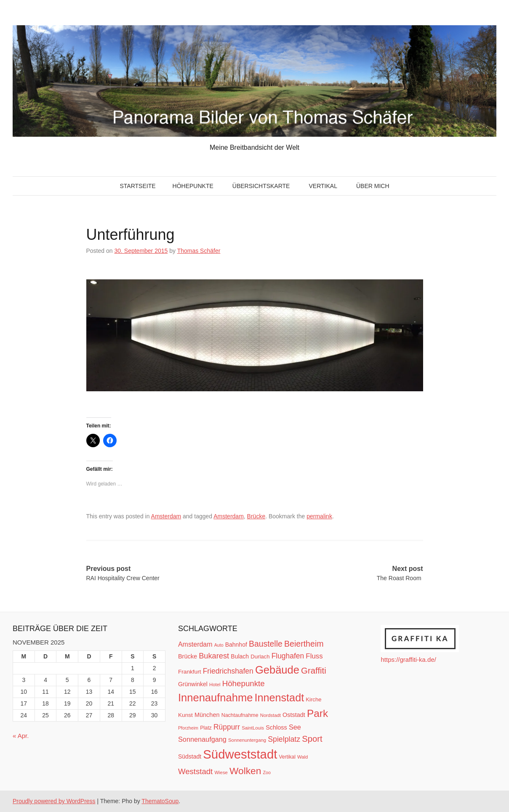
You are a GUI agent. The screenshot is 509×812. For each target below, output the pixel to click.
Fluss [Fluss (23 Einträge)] (314, 656)
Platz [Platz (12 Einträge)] (206, 728)
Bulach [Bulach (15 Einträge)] (240, 656)
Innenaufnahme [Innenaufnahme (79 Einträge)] (215, 698)
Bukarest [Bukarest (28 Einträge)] (214, 656)
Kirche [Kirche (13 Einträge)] (313, 699)
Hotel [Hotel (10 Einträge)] (215, 685)
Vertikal (323, 186)
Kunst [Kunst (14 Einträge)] (185, 715)
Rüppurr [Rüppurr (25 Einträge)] (227, 727)
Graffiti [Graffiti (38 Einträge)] (314, 671)
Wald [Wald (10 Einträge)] (302, 757)
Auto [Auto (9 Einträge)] (219, 645)
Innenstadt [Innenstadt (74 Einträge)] (280, 698)
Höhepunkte (193, 186)
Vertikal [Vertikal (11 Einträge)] (287, 757)
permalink (319, 516)
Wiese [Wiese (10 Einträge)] (221, 772)
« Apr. (21, 736)
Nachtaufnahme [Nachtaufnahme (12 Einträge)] (240, 715)
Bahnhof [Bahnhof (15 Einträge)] (236, 645)
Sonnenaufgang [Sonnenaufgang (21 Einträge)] (202, 739)
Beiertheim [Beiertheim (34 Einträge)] (304, 644)
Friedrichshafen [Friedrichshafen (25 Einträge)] (228, 671)
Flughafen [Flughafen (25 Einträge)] (288, 656)
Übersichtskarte (261, 186)
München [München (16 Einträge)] (207, 715)
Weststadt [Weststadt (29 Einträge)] (195, 771)
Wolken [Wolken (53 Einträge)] (245, 771)
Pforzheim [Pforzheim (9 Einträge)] (188, 728)
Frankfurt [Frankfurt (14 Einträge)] (190, 672)
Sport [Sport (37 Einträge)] (312, 739)
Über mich (373, 186)
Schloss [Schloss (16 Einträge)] (276, 727)
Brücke (256, 516)
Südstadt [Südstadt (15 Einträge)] (190, 756)
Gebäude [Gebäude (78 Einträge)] (277, 670)
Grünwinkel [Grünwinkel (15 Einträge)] (193, 684)
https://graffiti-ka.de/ (408, 659)
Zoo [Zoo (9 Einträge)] (267, 772)
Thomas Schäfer (199, 251)
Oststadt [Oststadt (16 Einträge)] (294, 715)
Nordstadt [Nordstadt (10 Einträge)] (270, 715)
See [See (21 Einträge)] (295, 727)
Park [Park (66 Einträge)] (317, 713)
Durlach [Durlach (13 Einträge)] (260, 657)
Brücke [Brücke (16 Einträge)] (188, 656)
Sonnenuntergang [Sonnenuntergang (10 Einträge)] (247, 740)
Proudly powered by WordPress (54, 801)
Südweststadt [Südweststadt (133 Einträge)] (240, 754)
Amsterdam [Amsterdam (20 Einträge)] (195, 644)
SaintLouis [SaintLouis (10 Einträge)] (253, 728)
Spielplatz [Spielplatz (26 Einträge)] (284, 739)
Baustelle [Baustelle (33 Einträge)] (266, 644)
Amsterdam (166, 516)
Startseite (137, 186)
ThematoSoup (160, 801)
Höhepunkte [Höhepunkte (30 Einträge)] (244, 683)
